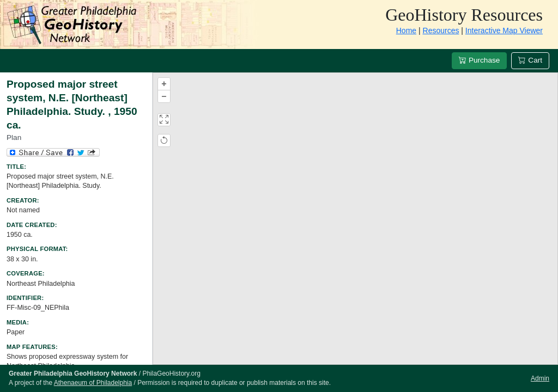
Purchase (479, 60)
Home (406, 30)
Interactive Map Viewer (504, 30)
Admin (540, 378)
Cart (530, 60)
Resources (441, 30)
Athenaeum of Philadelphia (93, 383)
